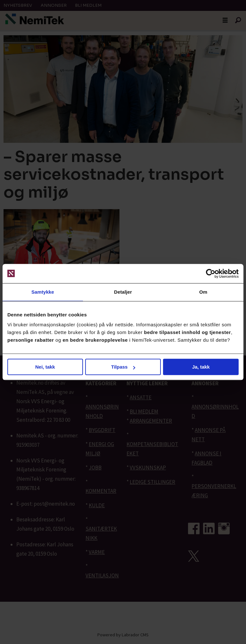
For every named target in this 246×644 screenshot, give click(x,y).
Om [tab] (203, 292)
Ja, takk (201, 367)
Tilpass (123, 367)
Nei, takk (45, 367)
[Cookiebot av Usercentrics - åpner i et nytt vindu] (211, 273)
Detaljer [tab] (123, 292)
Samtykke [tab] (43, 292)
